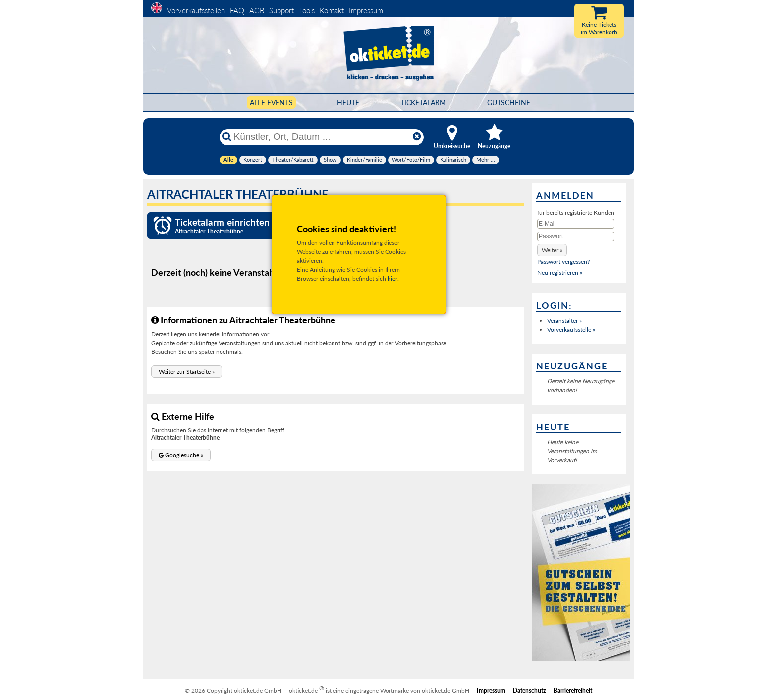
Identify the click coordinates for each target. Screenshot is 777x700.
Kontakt (332, 10)
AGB (257, 10)
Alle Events (271, 102)
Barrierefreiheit (573, 690)
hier (392, 278)
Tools (307, 10)
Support (281, 10)
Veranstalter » (564, 321)
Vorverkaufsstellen (196, 10)
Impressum (366, 10)
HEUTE (348, 102)
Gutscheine (509, 102)
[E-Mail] (576, 224)
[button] (187, 372)
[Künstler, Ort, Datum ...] (321, 137)
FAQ (237, 10)
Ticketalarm (423, 102)
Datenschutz (529, 690)
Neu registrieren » (560, 272)
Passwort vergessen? (563, 262)
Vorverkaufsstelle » (571, 329)
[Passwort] (576, 236)
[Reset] (417, 137)
